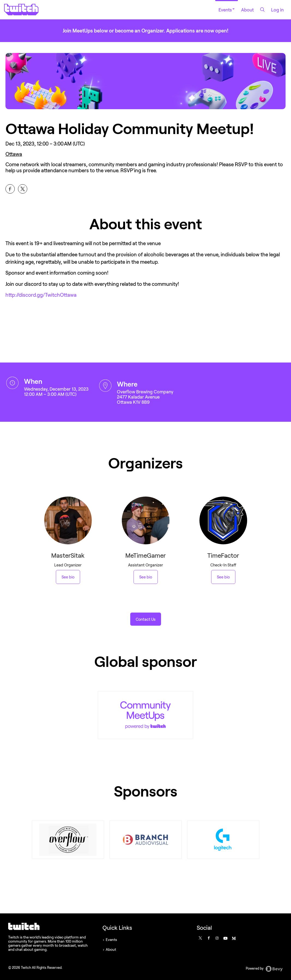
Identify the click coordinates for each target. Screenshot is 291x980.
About (247, 10)
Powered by (264, 969)
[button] (146, 619)
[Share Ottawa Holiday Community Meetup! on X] (23, 189)
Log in (277, 10)
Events (227, 10)
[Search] (262, 10)
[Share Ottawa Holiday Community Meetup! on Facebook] (10, 189)
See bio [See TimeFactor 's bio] (223, 577)
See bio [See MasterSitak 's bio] (68, 577)
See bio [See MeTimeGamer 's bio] (146, 577)
